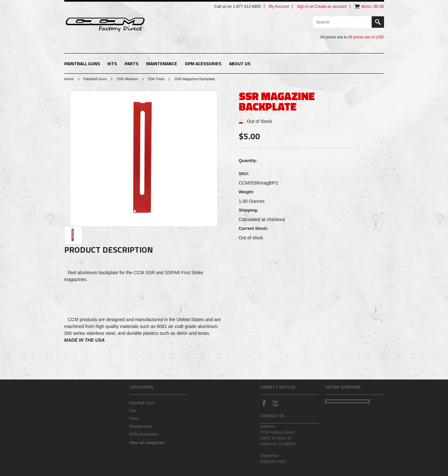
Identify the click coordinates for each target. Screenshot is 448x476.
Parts (131, 63)
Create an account (331, 7)
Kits (112, 63)
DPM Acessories (203, 63)
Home (69, 79)
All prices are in (366, 37)
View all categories (147, 443)
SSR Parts (156, 79)
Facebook (264, 403)
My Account (279, 7)
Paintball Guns (82, 63)
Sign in (303, 7)
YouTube (275, 403)
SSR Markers (127, 79)
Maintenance (162, 63)
